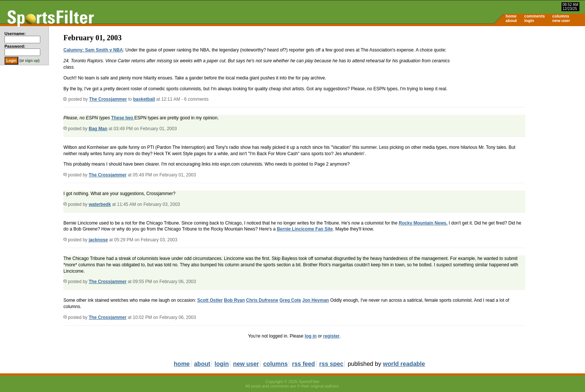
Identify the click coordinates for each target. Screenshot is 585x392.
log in (311, 336)
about (511, 21)
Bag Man (98, 129)
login (529, 21)
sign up (32, 61)
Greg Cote (290, 300)
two (130, 118)
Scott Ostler (210, 300)
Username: (15, 34)
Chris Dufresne (262, 300)
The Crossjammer (108, 99)
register (331, 336)
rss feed (304, 364)
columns (561, 16)
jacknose (98, 240)
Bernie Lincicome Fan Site (305, 229)
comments (534, 16)
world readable (404, 364)
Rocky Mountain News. (423, 223)
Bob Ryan (234, 300)
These (118, 118)
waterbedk (100, 204)
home (511, 16)
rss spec (331, 364)
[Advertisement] (522, 84)
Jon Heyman (315, 300)
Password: (15, 46)
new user (561, 21)
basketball (144, 99)
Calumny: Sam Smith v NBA (93, 50)
